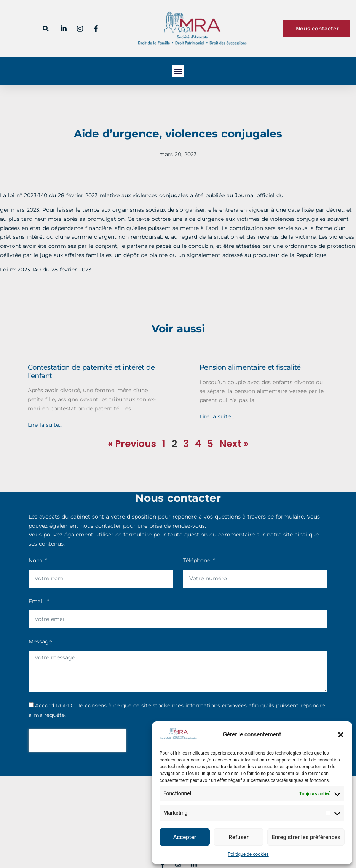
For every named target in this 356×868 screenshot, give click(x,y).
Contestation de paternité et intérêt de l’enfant (91, 372)
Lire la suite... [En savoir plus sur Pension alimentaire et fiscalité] (217, 416)
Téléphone (198, 560)
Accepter (185, 837)
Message (40, 641)
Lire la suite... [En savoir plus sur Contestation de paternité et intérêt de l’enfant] (45, 425)
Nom (36, 560)
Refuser (239, 837)
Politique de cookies (248, 854)
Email (37, 601)
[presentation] (77, 740)
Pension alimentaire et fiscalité (250, 367)
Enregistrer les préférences (306, 837)
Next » (234, 444)
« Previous (132, 444)
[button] (341, 735)
